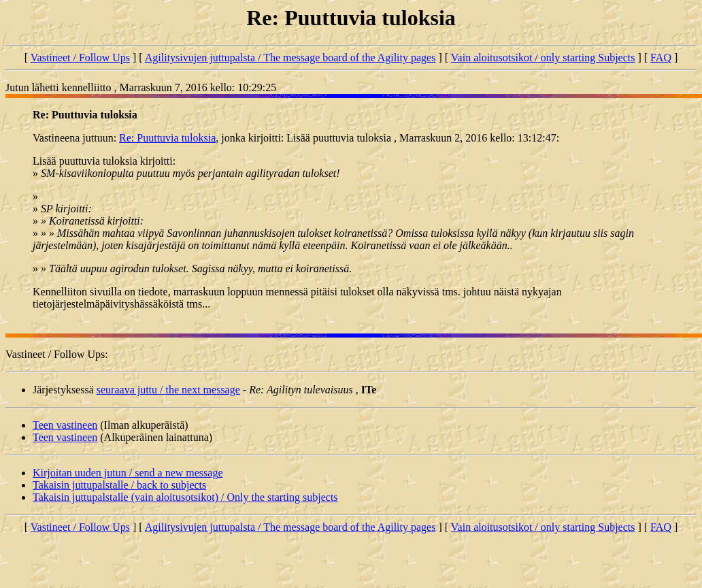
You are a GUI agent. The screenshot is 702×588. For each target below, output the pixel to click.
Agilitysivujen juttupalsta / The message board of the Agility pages (290, 58)
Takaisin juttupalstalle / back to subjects (119, 485)
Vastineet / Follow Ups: (57, 354)
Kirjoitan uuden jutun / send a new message (128, 473)
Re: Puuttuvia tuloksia (167, 138)
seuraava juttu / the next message (168, 390)
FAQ (661, 58)
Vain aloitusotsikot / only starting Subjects (543, 58)
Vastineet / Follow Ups (80, 58)
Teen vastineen (65, 425)
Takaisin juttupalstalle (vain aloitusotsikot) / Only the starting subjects (185, 497)
